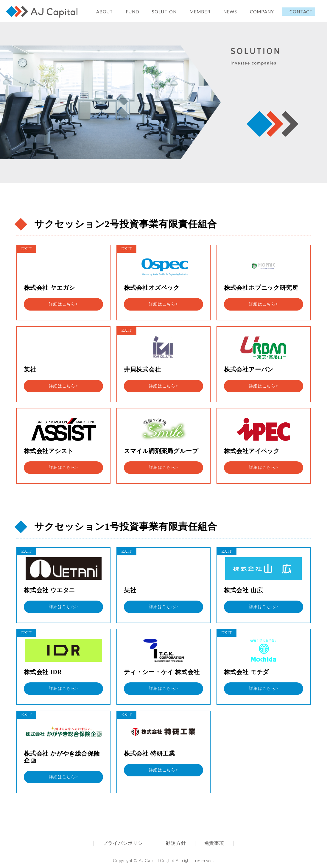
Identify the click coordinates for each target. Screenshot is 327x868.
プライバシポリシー (125, 843)
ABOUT (105, 12)
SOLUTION (164, 12)
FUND (132, 12)
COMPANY (262, 12)
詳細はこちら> (63, 304)
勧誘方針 (176, 843)
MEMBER (200, 12)
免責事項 (214, 843)
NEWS (230, 12)
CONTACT (301, 12)
